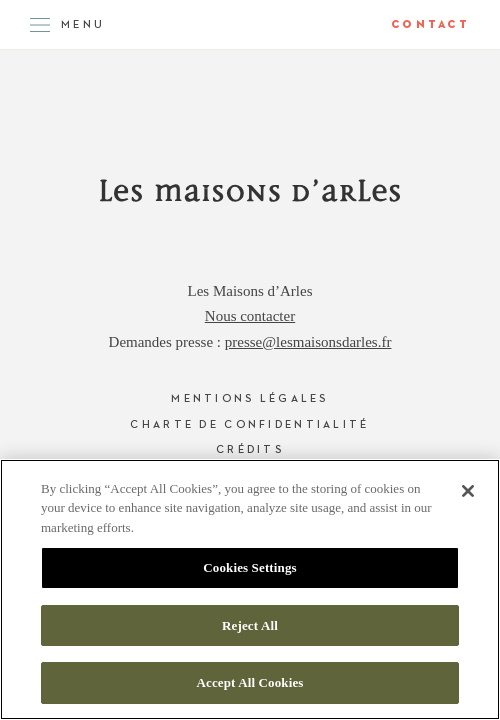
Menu (83, 24)
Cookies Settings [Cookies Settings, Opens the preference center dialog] (249, 567)
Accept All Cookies (249, 682)
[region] (250, 589)
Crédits (250, 449)
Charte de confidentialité (249, 424)
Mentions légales (250, 398)
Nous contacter (250, 316)
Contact (430, 24)
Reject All (250, 625)
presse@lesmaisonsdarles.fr (308, 342)
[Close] (468, 491)
